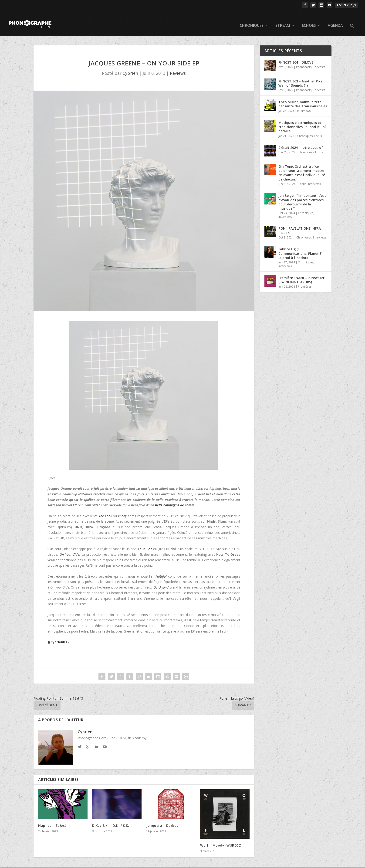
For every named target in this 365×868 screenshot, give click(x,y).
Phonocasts (304, 60)
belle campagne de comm (175, 498)
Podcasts (319, 60)
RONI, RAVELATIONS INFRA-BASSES (300, 223)
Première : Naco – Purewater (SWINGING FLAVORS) (301, 273)
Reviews (178, 66)
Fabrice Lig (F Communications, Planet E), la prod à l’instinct (301, 246)
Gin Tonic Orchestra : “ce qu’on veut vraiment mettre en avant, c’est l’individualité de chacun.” (302, 166)
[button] (352, 23)
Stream (283, 19)
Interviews (304, 104)
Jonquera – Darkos (162, 819)
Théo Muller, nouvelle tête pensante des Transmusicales (303, 97)
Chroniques (252, 19)
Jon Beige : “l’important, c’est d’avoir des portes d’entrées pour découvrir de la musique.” (302, 195)
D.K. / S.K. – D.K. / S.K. (111, 819)
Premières (305, 280)
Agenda (335, 19)
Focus (318, 129)
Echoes (309, 19)
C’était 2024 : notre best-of (301, 141)
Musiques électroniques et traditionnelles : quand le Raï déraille (302, 120)
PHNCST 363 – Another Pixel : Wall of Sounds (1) (302, 76)
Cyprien (130, 66)
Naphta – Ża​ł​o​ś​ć (52, 819)
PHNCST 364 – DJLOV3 (296, 55)
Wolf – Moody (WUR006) (221, 838)
